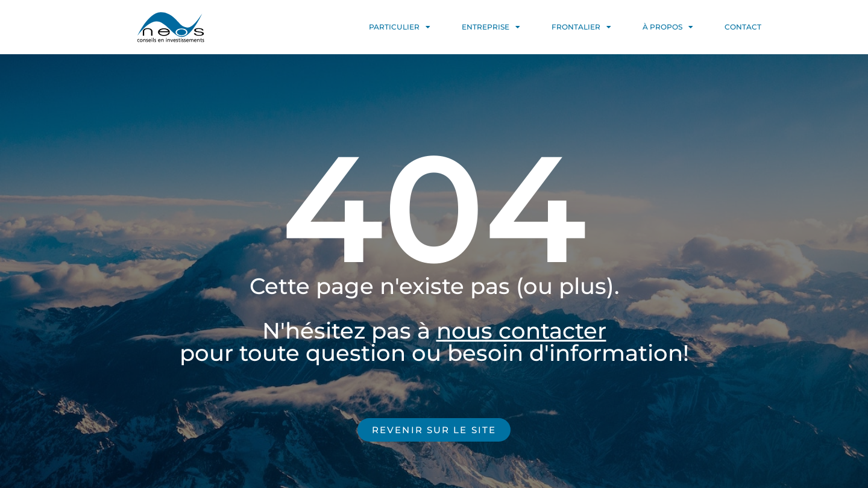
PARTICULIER (400, 27)
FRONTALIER (581, 27)
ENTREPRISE (491, 27)
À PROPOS (668, 27)
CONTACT (743, 27)
